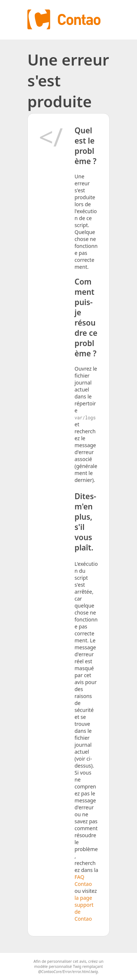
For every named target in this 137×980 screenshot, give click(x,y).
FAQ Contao (83, 880)
